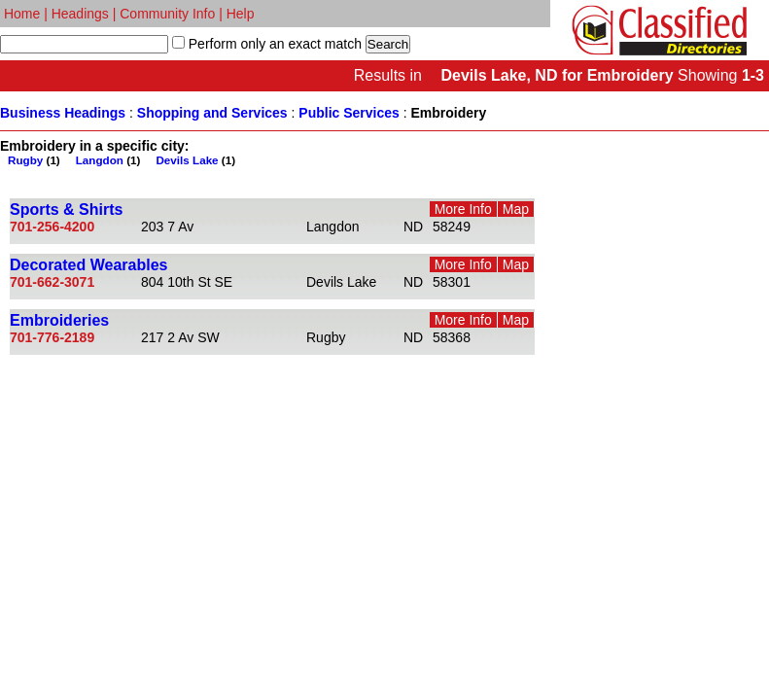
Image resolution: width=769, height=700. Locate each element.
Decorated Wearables (88, 265)
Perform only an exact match (273, 44)
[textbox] (84, 44)
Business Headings (63, 113)
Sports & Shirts (66, 210)
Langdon (100, 160)
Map (516, 209)
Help (241, 14)
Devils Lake (187, 160)
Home (22, 14)
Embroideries (59, 320)
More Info (463, 209)
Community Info (167, 14)
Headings (80, 14)
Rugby (25, 160)
